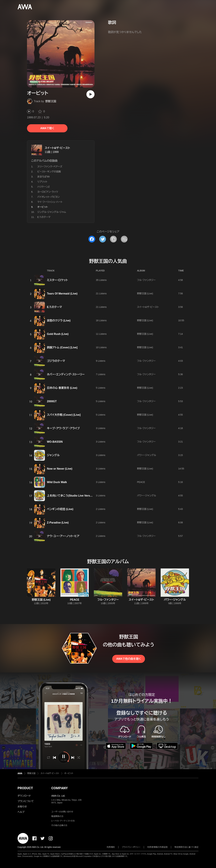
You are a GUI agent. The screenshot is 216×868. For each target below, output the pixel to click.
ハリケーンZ (43, 187)
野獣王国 (51, 101)
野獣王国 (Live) (145, 293)
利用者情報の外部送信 (157, 847)
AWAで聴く (47, 128)
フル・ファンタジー (146, 280)
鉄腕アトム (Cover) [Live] (62, 347)
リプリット (42, 182)
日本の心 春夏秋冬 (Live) (62, 388)
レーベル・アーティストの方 (63, 821)
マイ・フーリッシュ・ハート (50, 202)
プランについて (26, 801)
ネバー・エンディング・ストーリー (66, 374)
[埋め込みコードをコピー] (124, 239)
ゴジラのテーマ (56, 361)
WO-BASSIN (55, 442)
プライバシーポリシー (131, 847)
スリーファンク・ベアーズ (50, 167)
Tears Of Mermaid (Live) (62, 294)
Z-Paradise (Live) (58, 523)
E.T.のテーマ (44, 217)
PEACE (141, 482)
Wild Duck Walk (57, 482)
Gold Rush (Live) (58, 334)
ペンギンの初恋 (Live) (60, 509)
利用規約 (111, 847)
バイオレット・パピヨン (48, 197)
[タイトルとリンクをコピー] (113, 239)
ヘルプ (21, 812)
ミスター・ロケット (57, 280)
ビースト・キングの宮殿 (49, 172)
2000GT (52, 401)
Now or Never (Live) (60, 469)
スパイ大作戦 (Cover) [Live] (64, 415)
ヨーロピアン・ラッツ (48, 192)
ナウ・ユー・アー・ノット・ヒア (63, 536)
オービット (69, 773)
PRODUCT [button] (25, 788)
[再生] (90, 94)
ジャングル (53, 455)
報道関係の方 (57, 816)
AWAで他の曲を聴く (129, 659)
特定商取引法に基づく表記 (186, 847)
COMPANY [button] (59, 788)
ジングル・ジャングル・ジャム (52, 212)
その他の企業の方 (59, 825)
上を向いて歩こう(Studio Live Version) (71, 496)
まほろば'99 (43, 177)
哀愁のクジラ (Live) (59, 321)
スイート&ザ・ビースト (57, 148)
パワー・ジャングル (147, 455)
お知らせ (22, 807)
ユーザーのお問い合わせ (62, 812)
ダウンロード (24, 796)
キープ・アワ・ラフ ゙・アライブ (63, 428)
